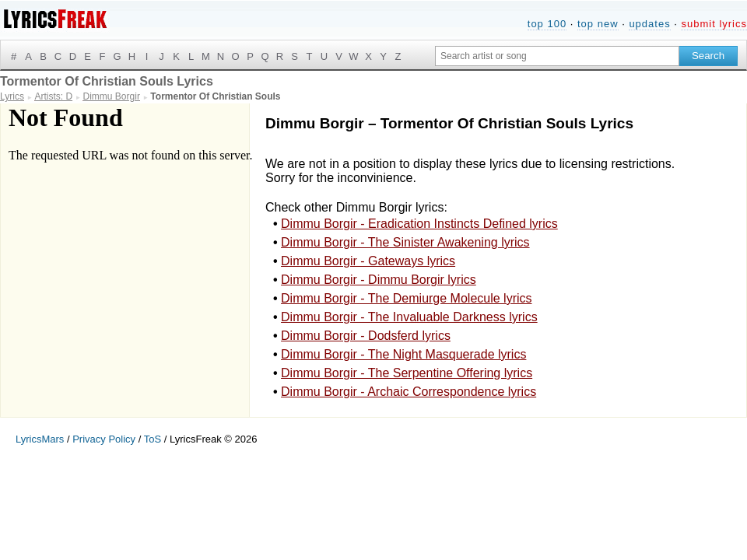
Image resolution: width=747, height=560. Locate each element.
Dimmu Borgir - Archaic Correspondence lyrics (409, 392)
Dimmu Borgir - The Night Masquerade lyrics (403, 354)
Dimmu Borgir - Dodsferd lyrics (366, 336)
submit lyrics (714, 24)
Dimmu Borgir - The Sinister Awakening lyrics (405, 242)
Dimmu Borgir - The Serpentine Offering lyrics (407, 373)
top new (598, 24)
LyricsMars (40, 439)
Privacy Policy (104, 439)
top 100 (547, 24)
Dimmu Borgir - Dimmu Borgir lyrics (379, 280)
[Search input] (557, 56)
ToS (153, 439)
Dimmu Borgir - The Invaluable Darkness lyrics (409, 317)
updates (649, 24)
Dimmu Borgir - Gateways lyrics (368, 261)
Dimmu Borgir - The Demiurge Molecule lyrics (406, 298)
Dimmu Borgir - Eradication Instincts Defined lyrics (419, 224)
